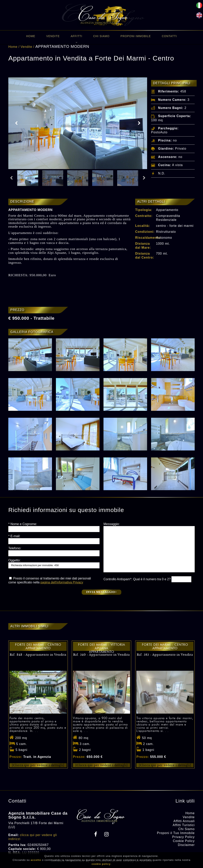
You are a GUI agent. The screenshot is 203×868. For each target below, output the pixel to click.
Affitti (76, 36)
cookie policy (101, 864)
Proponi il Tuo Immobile (176, 833)
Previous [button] (16, 123)
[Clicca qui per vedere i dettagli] (38, 765)
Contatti (169, 36)
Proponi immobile (136, 36)
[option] (78, 123)
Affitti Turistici (184, 825)
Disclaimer (186, 845)
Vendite (53, 36)
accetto (36, 860)
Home (31, 36)
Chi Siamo (101, 36)
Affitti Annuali (184, 821)
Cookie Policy (184, 841)
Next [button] (139, 123)
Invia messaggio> (101, 592)
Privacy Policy (183, 837)
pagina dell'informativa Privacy (62, 582)
